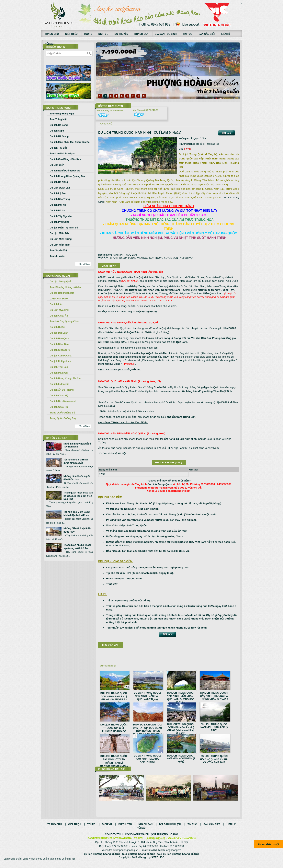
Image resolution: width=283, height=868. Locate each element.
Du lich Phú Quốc (60, 222)
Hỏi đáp (50, 44)
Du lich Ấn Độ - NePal (62, 390)
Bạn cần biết (207, 34)
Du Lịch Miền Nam (60, 245)
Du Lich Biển (57, 165)
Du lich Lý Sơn (58, 193)
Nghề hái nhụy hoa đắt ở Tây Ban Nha (77, 445)
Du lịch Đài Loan (59, 333)
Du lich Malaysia (59, 373)
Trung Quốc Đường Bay (63, 418)
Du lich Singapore (60, 350)
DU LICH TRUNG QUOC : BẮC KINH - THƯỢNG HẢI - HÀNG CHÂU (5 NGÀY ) (214, 696)
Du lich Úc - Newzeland (63, 401)
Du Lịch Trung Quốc (61, 282)
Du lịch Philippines (60, 361)
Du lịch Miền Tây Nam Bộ (64, 228)
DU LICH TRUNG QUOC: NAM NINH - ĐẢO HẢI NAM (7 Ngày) (147, 759)
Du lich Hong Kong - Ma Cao (66, 378)
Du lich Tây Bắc (59, 148)
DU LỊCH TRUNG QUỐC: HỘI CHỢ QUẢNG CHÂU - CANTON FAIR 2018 (214, 759)
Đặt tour (227, 133)
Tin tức (188, 34)
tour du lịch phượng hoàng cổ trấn (178, 858)
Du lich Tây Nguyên (61, 216)
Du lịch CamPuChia (61, 356)
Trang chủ (52, 34)
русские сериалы (242, 3)
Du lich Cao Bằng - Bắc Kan (65, 159)
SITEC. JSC (158, 862)
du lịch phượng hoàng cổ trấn (102, 858)
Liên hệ (226, 34)
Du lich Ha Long (59, 125)
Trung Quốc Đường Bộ (62, 413)
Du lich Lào (56, 304)
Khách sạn (141, 34)
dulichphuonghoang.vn (125, 854)
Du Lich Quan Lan (60, 188)
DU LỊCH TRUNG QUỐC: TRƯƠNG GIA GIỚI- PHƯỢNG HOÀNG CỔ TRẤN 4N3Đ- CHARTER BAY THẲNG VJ (114, 731)
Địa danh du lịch (166, 34)
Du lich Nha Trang (60, 199)
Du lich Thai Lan (59, 367)
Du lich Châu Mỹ (59, 396)
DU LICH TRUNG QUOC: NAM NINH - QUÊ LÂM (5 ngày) (214, 727)
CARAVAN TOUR (59, 299)
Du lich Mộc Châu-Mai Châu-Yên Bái (70, 142)
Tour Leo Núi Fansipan (62, 154)
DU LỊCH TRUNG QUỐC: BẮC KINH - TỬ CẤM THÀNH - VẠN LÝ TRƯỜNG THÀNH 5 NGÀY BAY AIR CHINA (114, 763)
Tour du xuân (57, 256)
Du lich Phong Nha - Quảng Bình (68, 176)
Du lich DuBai (57, 327)
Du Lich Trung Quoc (160, 484)
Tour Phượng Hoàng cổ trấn (65, 287)
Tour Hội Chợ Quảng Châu (64, 321)
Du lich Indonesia (59, 384)
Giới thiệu (71, 34)
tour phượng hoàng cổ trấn (139, 858)
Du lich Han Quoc (60, 339)
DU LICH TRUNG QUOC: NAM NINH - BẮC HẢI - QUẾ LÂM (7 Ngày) (147, 696)
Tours (88, 34)
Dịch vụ (103, 34)
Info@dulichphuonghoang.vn (165, 854)
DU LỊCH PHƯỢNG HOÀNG (162, 838)
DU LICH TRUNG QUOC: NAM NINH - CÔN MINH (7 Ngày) (181, 758)
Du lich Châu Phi (59, 407)
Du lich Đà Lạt (58, 211)
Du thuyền (121, 34)
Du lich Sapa (57, 131)
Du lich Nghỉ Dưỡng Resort (65, 171)
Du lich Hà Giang (59, 136)
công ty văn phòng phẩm (36, 863)
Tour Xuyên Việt (59, 250)
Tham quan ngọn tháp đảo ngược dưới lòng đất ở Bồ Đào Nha (78, 496)
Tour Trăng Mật (58, 119)
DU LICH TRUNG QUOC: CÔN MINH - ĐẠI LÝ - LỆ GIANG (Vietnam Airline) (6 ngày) (181, 729)
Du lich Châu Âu (59, 316)
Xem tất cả (85, 264)
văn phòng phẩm (13, 863)
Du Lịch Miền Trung (61, 239)
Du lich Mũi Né (58, 205)
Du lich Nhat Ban (59, 344)
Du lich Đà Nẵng (59, 182)
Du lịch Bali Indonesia (62, 293)
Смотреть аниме (242, 4)
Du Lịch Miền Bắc (60, 233)
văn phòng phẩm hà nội (62, 863)
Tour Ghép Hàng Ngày (62, 114)
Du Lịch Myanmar (60, 310)
